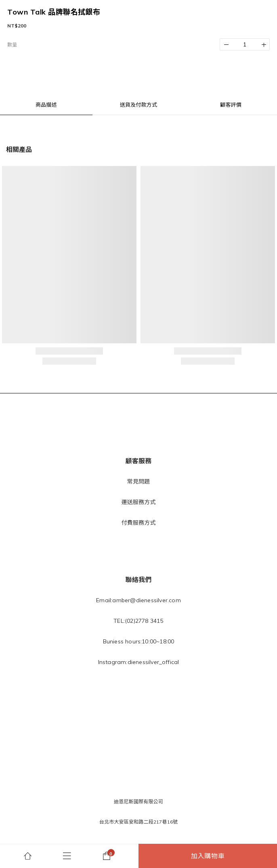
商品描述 (46, 105)
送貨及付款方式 (138, 105)
